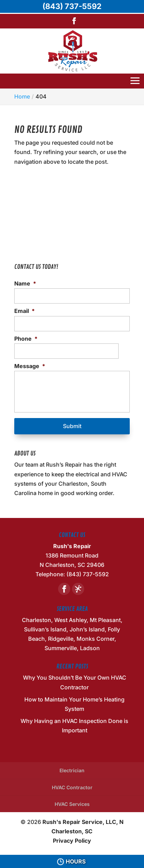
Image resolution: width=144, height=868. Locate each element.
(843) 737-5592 (72, 6)
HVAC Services (72, 804)
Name (25, 283)
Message (30, 366)
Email (25, 311)
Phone (26, 339)
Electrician (72, 770)
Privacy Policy (72, 841)
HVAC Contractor (72, 787)
